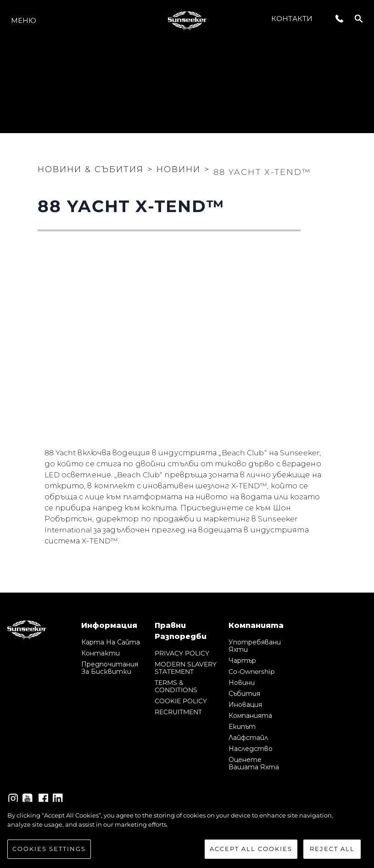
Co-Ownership (251, 672)
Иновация (245, 705)
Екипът (242, 727)
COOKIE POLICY (181, 701)
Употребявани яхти (255, 646)
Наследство (251, 749)
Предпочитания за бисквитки (110, 668)
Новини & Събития (91, 169)
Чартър (242, 661)
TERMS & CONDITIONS (176, 686)
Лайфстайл (248, 738)
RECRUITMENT (178, 712)
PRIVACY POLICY (182, 653)
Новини (242, 683)
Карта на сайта (111, 642)
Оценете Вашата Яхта (254, 763)
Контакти (292, 19)
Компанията (250, 716)
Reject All (332, 850)
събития (244, 694)
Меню (24, 20)
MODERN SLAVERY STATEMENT (186, 668)
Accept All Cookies (251, 850)
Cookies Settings (49, 850)
